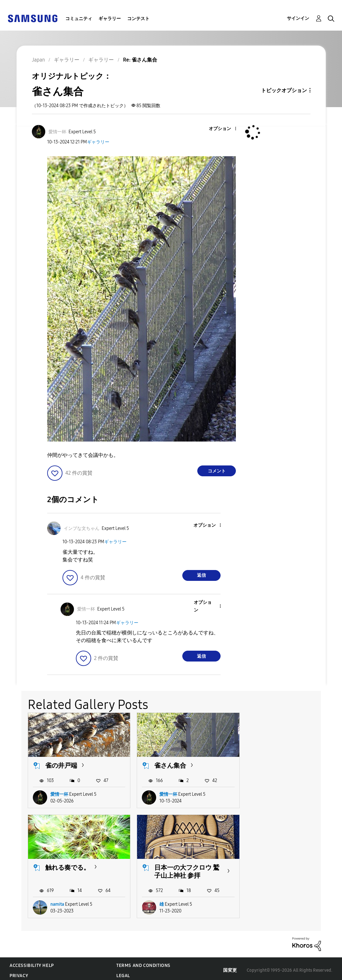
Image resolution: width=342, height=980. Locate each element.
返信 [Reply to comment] (201, 575)
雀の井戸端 (61, 764)
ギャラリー (110, 19)
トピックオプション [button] (284, 90)
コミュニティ (79, 19)
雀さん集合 (166, 764)
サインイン (298, 18)
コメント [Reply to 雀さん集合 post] (217, 471)
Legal (123, 972)
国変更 (230, 967)
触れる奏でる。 (278, 764)
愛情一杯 (59, 792)
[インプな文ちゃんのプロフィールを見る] (82, 528)
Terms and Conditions (143, 962)
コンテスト (138, 19)
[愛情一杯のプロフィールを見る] (57, 132)
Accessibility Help (32, 962)
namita (267, 792)
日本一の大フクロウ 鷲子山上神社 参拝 (74, 868)
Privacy (19, 972)
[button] (225, 129)
